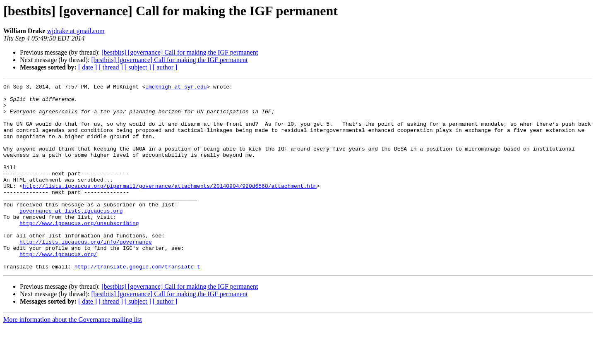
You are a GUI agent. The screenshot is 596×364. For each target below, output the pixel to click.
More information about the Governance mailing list (73, 357)
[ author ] (165, 67)
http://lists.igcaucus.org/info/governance (86, 274)
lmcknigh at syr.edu (176, 88)
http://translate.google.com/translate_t (137, 304)
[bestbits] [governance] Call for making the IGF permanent (180, 52)
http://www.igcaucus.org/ (58, 289)
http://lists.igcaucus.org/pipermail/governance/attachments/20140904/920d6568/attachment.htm (170, 207)
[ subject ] (138, 67)
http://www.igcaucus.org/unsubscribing (79, 251)
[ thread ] (111, 67)
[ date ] (88, 67)
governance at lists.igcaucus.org (71, 237)
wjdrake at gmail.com (76, 31)
